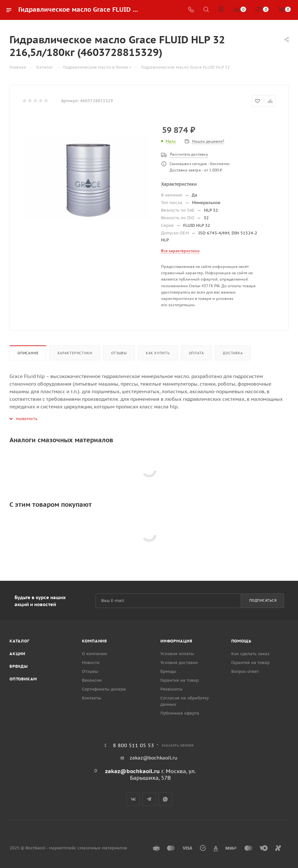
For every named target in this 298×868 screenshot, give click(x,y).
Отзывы (119, 353)
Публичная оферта (180, 713)
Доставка (233, 353)
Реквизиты (171, 689)
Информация (176, 641)
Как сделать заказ (250, 654)
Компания (94, 641)
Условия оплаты (177, 654)
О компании (94, 654)
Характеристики (75, 353)
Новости (91, 663)
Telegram (149, 799)
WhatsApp (165, 799)
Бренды (19, 666)
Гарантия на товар (180, 680)
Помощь (241, 641)
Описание (28, 353)
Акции (17, 654)
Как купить (158, 353)
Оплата (196, 353)
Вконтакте (133, 799)
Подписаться (263, 600)
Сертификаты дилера (104, 689)
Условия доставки (179, 663)
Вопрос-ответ (245, 671)
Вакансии (92, 680)
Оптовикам (23, 679)
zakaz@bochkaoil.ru (154, 758)
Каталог (19, 641)
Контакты (92, 698)
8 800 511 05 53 (133, 745)
